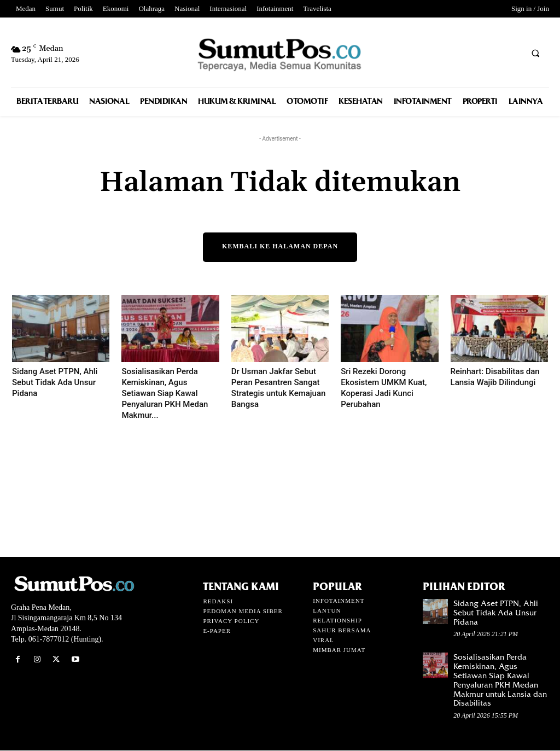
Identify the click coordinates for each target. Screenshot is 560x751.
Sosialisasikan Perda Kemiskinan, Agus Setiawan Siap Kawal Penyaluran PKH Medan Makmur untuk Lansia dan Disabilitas (500, 680)
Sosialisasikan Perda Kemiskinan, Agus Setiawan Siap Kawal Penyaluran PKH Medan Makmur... (165, 394)
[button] (535, 53)
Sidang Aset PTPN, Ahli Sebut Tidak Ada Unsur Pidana (55, 383)
